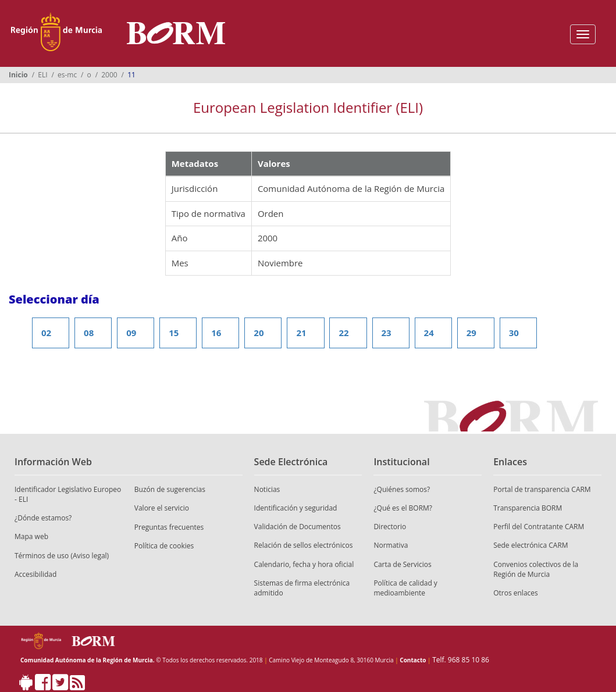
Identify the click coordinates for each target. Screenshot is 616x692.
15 (174, 333)
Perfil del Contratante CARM (539, 527)
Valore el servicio (162, 508)
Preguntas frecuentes (169, 527)
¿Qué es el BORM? (403, 508)
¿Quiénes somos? (402, 489)
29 (471, 333)
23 (387, 333)
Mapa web (31, 536)
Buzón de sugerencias (170, 489)
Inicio (18, 75)
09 (131, 333)
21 (301, 333)
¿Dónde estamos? (43, 518)
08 (89, 333)
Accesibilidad (35, 574)
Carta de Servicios (402, 564)
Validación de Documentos (298, 527)
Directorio (390, 527)
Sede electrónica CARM (530, 545)
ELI (42, 75)
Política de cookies (164, 546)
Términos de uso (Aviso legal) (62, 556)
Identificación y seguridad (296, 508)
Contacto (413, 660)
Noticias (267, 489)
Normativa (391, 545)
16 (216, 333)
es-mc (67, 75)
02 (46, 333)
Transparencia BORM (528, 508)
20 (259, 333)
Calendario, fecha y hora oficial (304, 564)
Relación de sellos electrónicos (304, 545)
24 (429, 333)
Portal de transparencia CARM (542, 489)
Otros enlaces (516, 593)
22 (343, 333)
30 (514, 333)
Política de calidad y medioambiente (405, 588)
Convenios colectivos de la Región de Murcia (536, 569)
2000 (109, 75)
